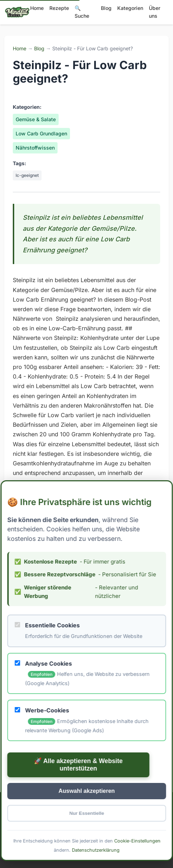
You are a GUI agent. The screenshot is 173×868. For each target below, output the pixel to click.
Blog (106, 8)
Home (37, 8)
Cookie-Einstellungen (137, 841)
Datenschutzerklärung (96, 850)
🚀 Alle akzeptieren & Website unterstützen (78, 765)
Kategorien (130, 8)
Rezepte (59, 8)
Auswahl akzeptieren (86, 791)
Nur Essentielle (86, 813)
